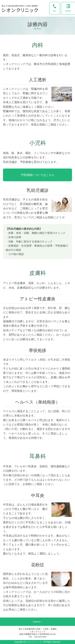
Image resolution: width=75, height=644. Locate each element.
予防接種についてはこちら (38, 175)
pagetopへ (37, 622)
